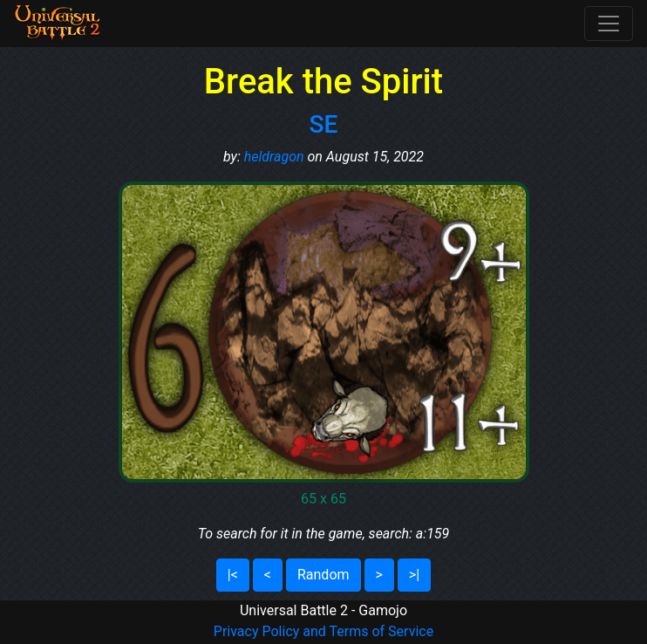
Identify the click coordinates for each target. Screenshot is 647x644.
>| (414, 575)
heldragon (274, 157)
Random (323, 575)
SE (324, 124)
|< (233, 575)
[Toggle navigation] (609, 24)
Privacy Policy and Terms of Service (323, 631)
